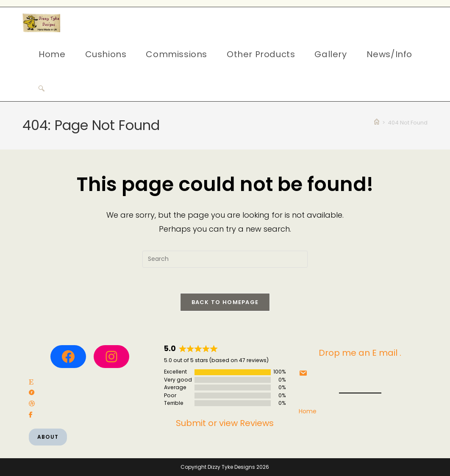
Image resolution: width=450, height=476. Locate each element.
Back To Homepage (225, 302)
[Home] (377, 123)
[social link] (31, 382)
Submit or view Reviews (225, 423)
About (48, 437)
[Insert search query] (225, 259)
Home (308, 411)
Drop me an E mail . (360, 353)
